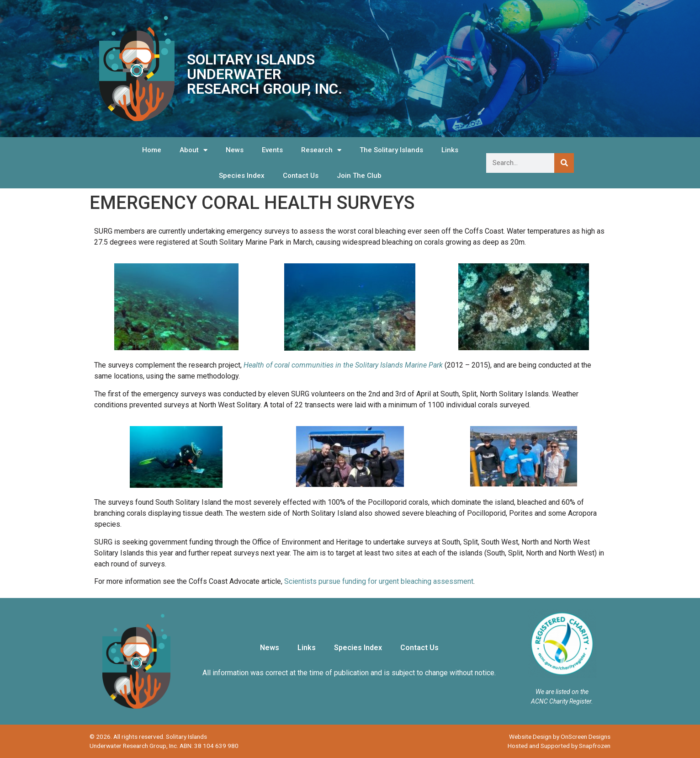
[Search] (564, 163)
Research (321, 150)
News (235, 150)
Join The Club (359, 176)
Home (152, 150)
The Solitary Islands (391, 150)
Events (272, 150)
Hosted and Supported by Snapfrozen (559, 746)
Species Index (242, 176)
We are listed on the (562, 692)
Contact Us (301, 176)
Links (450, 150)
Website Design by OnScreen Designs (560, 737)
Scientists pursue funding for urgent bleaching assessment (379, 581)
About (194, 150)
